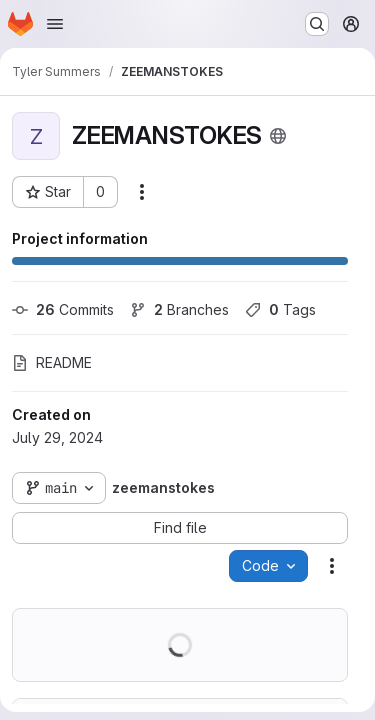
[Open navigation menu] (55, 24)
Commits (63, 309)
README (52, 362)
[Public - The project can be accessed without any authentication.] (278, 136)
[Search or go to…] (317, 24)
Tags (280, 309)
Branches (179, 309)
